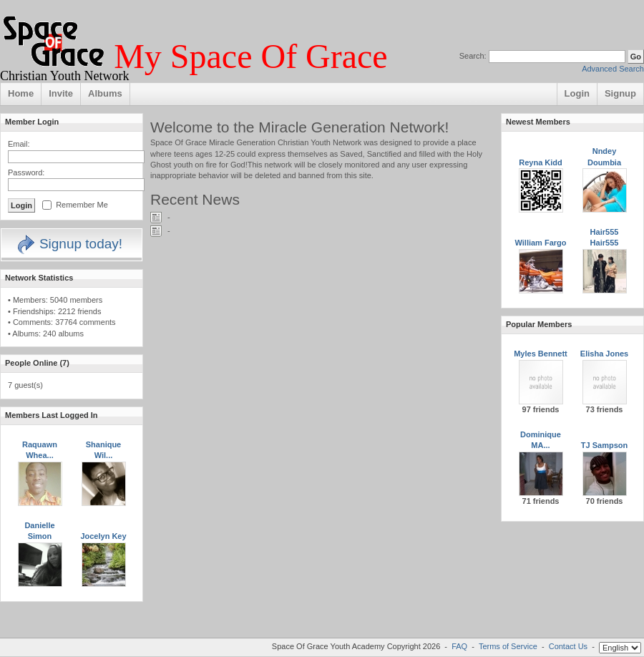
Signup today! (69, 244)
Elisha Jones (604, 354)
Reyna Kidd (541, 162)
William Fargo (540, 243)
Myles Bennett (541, 354)
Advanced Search (613, 69)
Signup (620, 93)
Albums (105, 93)
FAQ (459, 646)
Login (577, 93)
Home (21, 93)
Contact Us (568, 646)
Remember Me (82, 205)
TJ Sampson (604, 445)
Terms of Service (508, 646)
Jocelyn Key (103, 536)
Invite (61, 93)
